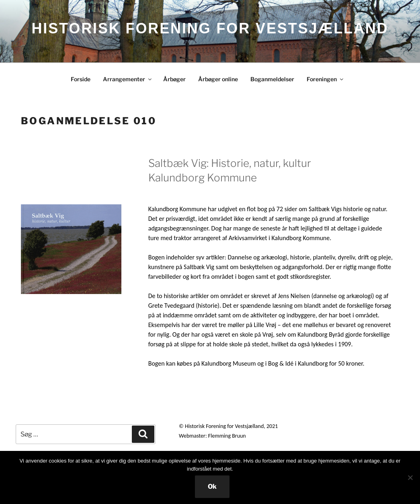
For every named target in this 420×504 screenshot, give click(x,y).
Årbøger (174, 79)
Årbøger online (218, 79)
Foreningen (326, 79)
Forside (81, 79)
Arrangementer (128, 79)
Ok (212, 487)
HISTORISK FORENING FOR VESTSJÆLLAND (210, 28)
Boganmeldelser (272, 79)
